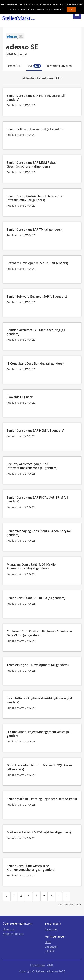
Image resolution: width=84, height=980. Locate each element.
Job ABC (50, 951)
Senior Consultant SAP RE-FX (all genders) (36, 598)
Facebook (51, 929)
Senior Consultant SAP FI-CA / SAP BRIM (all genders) (37, 499)
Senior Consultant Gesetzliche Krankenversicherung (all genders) (31, 868)
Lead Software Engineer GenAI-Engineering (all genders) (40, 700)
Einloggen (51, 947)
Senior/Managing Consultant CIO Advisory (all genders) (39, 533)
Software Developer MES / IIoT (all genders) (37, 263)
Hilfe (48, 942)
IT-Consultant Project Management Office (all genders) (38, 734)
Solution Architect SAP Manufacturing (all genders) (36, 332)
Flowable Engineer (20, 397)
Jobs (34, 66)
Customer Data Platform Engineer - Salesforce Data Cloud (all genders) (39, 633)
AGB (50, 965)
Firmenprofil (15, 66)
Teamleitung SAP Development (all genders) (38, 665)
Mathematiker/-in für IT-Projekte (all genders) (39, 832)
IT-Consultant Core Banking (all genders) (35, 364)
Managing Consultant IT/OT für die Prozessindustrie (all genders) (31, 566)
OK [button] (71, 10)
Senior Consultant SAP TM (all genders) (34, 230)
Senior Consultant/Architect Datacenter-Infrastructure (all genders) (35, 198)
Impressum (37, 965)
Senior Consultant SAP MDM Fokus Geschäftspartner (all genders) (31, 165)
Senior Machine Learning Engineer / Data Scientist (42, 799)
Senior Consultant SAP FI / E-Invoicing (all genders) (36, 98)
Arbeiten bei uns (13, 934)
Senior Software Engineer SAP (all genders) (37, 297)
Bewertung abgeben (59, 66)
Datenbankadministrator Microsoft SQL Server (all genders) (40, 767)
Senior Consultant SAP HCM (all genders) (35, 430)
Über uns (9, 929)
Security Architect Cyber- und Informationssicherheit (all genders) (32, 466)
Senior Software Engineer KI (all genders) (35, 129)
